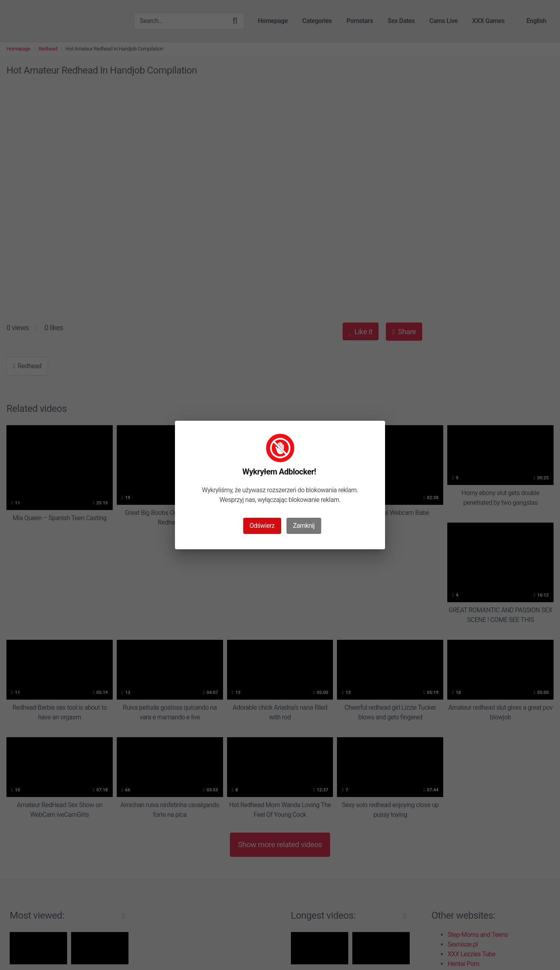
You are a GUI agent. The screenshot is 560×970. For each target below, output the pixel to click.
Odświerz (262, 526)
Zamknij (304, 526)
